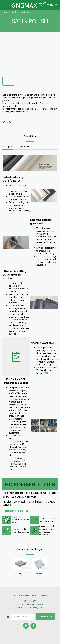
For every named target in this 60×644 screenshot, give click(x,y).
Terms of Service (22, 608)
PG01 (21, 576)
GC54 (40, 576)
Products (13, 12)
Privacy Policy (38, 608)
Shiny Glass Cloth (21, 573)
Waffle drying (40, 573)
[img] (21, 564)
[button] (4, 5)
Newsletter (45, 617)
